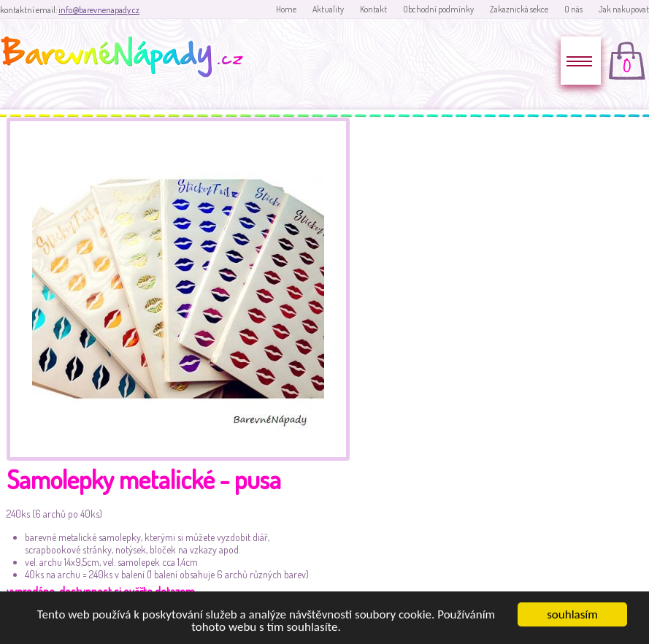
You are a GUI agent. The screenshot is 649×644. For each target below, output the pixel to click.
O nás (573, 9)
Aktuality (328, 9)
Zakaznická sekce (519, 9)
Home (286, 9)
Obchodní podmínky (438, 9)
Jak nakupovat (624, 9)
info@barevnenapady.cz (99, 10)
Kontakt (373, 9)
